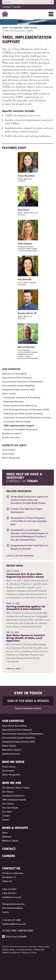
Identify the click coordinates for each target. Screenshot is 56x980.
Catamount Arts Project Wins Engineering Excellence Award (25, 575)
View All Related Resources (20, 556)
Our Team (7, 812)
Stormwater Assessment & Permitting (22, 398)
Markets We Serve (14, 445)
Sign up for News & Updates (28, 701)
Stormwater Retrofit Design (17, 422)
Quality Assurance (11, 437)
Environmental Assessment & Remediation (23, 382)
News (5, 833)
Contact (7, 7)
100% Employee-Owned (14, 800)
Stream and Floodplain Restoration (21, 429)
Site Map (33, 947)
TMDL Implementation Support (19, 426)
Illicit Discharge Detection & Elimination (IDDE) (26, 410)
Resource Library (10, 841)
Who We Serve (13, 762)
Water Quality (31, 28)
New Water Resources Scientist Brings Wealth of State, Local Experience (26, 638)
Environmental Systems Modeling (18, 386)
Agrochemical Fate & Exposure (17, 378)
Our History (8, 792)
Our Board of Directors (13, 796)
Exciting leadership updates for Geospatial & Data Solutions (26, 608)
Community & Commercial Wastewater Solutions (27, 418)
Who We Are (12, 783)
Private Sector (9, 450)
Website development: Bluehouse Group (19, 953)
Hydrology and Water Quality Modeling (23, 414)
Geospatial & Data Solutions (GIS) (18, 390)
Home (5, 28)
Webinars (7, 837)
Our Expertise (16, 28)
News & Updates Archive (28, 708)
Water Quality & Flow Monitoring (20, 406)
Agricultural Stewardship (14, 374)
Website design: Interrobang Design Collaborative (23, 950)
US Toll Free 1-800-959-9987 (18, 931)
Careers (17, 7)
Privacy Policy (44, 947)
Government (8, 454)
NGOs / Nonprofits (11, 458)
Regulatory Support (12, 433)
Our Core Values (10, 808)
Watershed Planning (13, 402)
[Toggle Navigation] (51, 14)
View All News (13, 669)
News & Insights (15, 828)
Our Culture (8, 804)
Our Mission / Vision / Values (16, 788)
